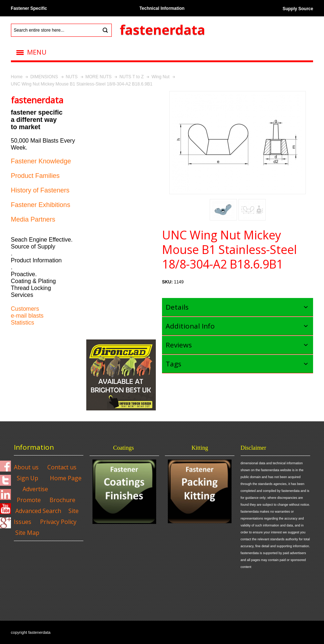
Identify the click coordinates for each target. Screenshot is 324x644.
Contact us (62, 467)
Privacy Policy (58, 522)
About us (26, 467)
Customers (25, 309)
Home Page (66, 478)
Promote (29, 500)
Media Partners (33, 219)
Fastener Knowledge (41, 161)
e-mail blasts (27, 316)
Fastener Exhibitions (41, 205)
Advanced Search (38, 511)
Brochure (62, 500)
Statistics (23, 323)
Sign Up (27, 478)
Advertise (35, 489)
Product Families (35, 176)
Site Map (27, 533)
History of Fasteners (40, 190)
